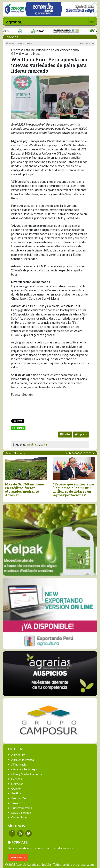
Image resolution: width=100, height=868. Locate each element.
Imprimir (81, 434)
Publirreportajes (22, 808)
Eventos (17, 779)
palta (44, 444)
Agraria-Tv (18, 755)
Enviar (65, 434)
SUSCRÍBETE (18, 857)
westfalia (33, 444)
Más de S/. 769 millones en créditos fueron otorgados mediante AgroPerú (25, 490)
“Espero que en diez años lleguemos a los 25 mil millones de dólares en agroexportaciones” (74, 490)
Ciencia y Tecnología (24, 769)
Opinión (16, 788)
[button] (70, 453)
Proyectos (18, 803)
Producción (19, 798)
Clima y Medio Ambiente (27, 774)
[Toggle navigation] (91, 21)
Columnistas (19, 817)
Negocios (17, 784)
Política (16, 793)
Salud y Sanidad (21, 813)
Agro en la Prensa (23, 760)
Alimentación (20, 764)
